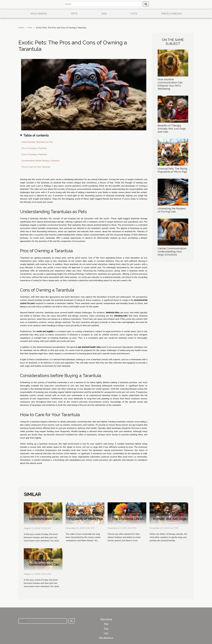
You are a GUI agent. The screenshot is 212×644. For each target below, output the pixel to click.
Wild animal (39, 14)
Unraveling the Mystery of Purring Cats (172, 210)
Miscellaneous (171, 14)
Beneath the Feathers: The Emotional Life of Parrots (128, 519)
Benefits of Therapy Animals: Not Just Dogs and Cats (172, 129)
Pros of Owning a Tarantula (34, 148)
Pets (74, 14)
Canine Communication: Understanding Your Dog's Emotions (172, 251)
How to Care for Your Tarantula (36, 167)
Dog (104, 14)
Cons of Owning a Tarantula (34, 154)
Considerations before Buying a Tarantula (40, 161)
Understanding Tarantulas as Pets (37, 142)
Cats (134, 14)
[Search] (102, 4)
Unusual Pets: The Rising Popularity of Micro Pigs (172, 170)
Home (21, 28)
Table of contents (36, 135)
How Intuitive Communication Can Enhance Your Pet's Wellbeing (170, 84)
